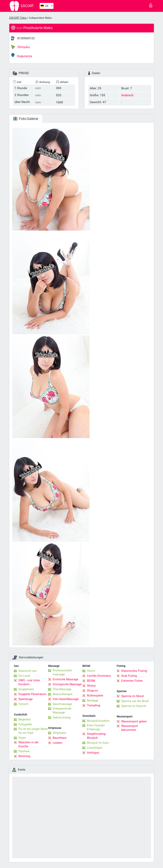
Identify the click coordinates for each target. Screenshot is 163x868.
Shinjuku (21, 47)
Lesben (57, 743)
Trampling (93, 705)
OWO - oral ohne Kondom (29, 682)
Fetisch (23, 704)
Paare (22, 738)
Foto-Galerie (26, 119)
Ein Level (24, 676)
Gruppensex (26, 689)
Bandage (93, 700)
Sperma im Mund (132, 696)
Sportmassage (62, 704)
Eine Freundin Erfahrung (96, 727)
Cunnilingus (95, 748)
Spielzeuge (26, 699)
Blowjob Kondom (98, 721)
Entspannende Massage (62, 711)
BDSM (91, 681)
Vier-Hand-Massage (66, 699)
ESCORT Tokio (18, 18)
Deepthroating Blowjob (96, 736)
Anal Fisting (129, 676)
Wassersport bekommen (130, 728)
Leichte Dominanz (99, 676)
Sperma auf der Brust (135, 701)
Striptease (59, 733)
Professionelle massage (62, 672)
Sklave (91, 686)
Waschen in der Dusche (29, 744)
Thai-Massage (62, 689)
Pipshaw (24, 751)
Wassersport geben (134, 721)
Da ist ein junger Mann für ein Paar (33, 731)
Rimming (24, 756)
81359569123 (26, 38)
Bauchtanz (60, 738)
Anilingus (93, 753)
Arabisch (127, 95)
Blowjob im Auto (98, 743)
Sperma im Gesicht (134, 706)
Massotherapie (63, 694)
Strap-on (92, 691)
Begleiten (25, 719)
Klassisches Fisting (134, 671)
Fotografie (25, 724)
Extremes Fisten (132, 681)
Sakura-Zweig (62, 717)
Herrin (91, 671)
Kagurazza (22, 55)
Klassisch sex (28, 671)
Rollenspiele (95, 696)
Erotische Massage (65, 679)
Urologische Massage (67, 684)
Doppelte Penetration (32, 694)
